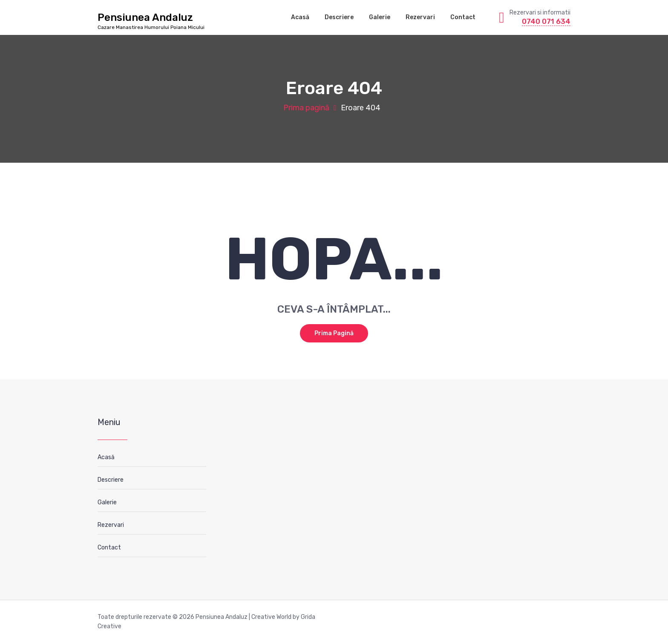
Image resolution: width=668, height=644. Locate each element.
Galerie (380, 17)
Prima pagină (306, 108)
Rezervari (420, 17)
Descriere (339, 17)
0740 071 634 (546, 21)
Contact (463, 17)
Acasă (300, 17)
